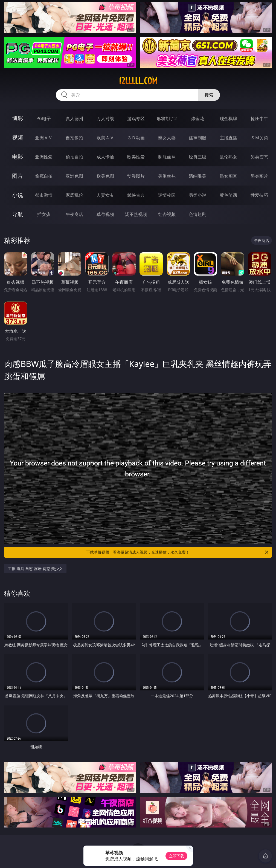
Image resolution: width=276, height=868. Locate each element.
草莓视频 (105, 214)
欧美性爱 (136, 157)
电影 (18, 157)
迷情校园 (167, 195)
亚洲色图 (74, 176)
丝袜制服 (197, 138)
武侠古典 (136, 195)
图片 (18, 176)
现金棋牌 (228, 118)
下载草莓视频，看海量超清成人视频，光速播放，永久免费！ (178, 552)
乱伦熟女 (228, 157)
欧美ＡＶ (105, 138)
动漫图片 (136, 176)
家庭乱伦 (74, 195)
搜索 (209, 95)
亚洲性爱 (44, 157)
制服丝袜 (167, 157)
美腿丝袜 (167, 176)
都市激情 (44, 195)
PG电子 (44, 118)
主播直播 (228, 138)
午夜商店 (74, 214)
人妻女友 (105, 195)
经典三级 (197, 157)
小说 (18, 195)
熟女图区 (228, 176)
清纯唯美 (197, 176)
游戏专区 (136, 118)
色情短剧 (197, 214)
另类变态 (259, 157)
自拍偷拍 (74, 138)
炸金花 (197, 118)
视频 (18, 138)
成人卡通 (105, 157)
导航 (18, 214)
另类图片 (259, 176)
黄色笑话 (228, 195)
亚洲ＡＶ (44, 138)
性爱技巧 (259, 195)
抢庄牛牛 (259, 118)
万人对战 (105, 118)
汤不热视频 (136, 214)
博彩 (18, 118)
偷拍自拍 (74, 157)
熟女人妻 (167, 138)
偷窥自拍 (44, 176)
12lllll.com (138, 81)
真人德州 (74, 118)
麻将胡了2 (167, 118)
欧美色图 (105, 176)
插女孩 (44, 214)
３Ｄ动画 (136, 138)
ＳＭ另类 (259, 138)
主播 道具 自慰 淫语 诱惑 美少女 (35, 568)
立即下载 (176, 856)
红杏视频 (167, 214)
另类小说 (197, 195)
